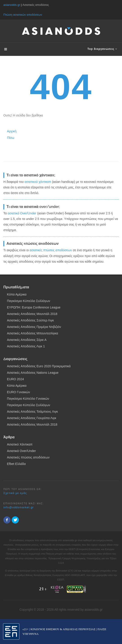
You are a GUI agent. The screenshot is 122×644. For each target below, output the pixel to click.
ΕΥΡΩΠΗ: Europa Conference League (34, 307)
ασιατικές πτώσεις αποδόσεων (51, 250)
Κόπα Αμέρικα (17, 294)
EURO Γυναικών (19, 392)
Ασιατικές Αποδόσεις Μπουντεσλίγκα (33, 333)
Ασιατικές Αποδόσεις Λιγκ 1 (26, 346)
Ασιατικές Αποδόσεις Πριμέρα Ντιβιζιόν (34, 327)
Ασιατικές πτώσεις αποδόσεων (28, 457)
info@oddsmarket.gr (19, 507)
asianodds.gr (12, 5)
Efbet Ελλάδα (16, 464)
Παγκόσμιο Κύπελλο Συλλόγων (29, 301)
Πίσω (11, 138)
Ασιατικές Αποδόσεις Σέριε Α (27, 340)
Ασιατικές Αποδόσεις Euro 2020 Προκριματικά (39, 366)
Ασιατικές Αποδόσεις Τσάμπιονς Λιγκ (32, 412)
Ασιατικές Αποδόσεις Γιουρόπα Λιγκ (32, 418)
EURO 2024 (15, 379)
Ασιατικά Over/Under (21, 451)
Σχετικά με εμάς (15, 493)
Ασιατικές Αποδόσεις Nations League (33, 373)
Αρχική (12, 131)
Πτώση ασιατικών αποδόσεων (23, 15)
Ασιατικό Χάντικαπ (20, 444)
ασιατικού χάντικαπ (38, 182)
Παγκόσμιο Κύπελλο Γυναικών (28, 399)
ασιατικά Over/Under (22, 213)
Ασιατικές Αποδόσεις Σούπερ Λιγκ (30, 320)
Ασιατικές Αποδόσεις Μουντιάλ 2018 (32, 314)
